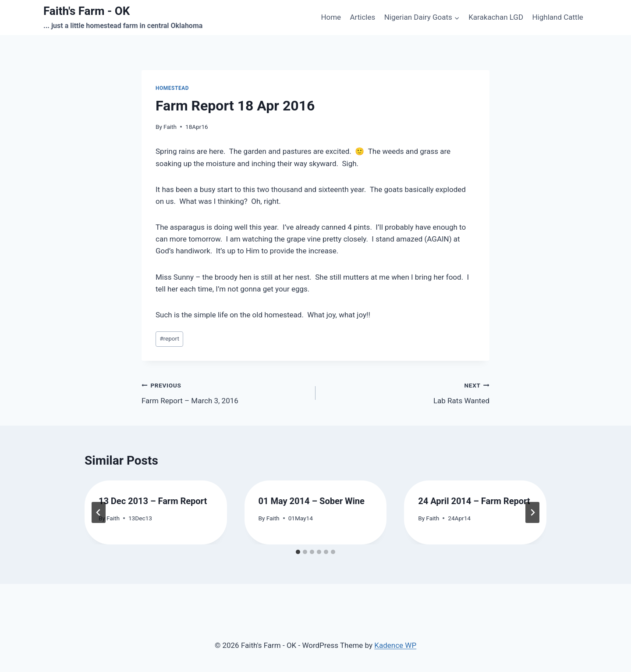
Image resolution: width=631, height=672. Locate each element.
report (169, 338)
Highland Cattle (557, 17)
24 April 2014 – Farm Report (474, 501)
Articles (363, 17)
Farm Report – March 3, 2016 (225, 392)
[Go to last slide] (99, 512)
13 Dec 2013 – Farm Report (153, 501)
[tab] (298, 552)
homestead (172, 88)
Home (331, 17)
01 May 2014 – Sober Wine (312, 501)
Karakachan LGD (496, 17)
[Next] (532, 512)
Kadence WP (395, 645)
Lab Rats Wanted (406, 392)
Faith (170, 127)
